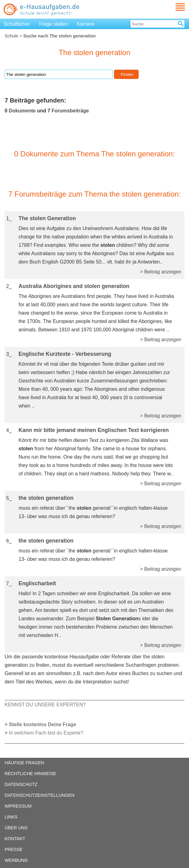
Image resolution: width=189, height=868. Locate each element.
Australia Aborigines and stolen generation (74, 286)
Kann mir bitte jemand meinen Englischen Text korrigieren (94, 430)
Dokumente (22, 111)
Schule (11, 36)
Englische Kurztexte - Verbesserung (65, 354)
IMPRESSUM (18, 806)
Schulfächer (17, 24)
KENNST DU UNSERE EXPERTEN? (45, 705)
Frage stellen (54, 24)
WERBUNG (16, 860)
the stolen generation (46, 498)
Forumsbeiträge (70, 111)
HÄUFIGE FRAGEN (24, 763)
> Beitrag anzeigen (161, 272)
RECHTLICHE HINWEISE (30, 774)
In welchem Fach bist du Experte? (46, 733)
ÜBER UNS (16, 828)
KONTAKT (15, 839)
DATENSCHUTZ (21, 784)
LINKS (11, 817)
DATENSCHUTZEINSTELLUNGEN (40, 795)
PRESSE (14, 849)
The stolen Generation (47, 218)
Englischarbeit (37, 583)
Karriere (86, 24)
